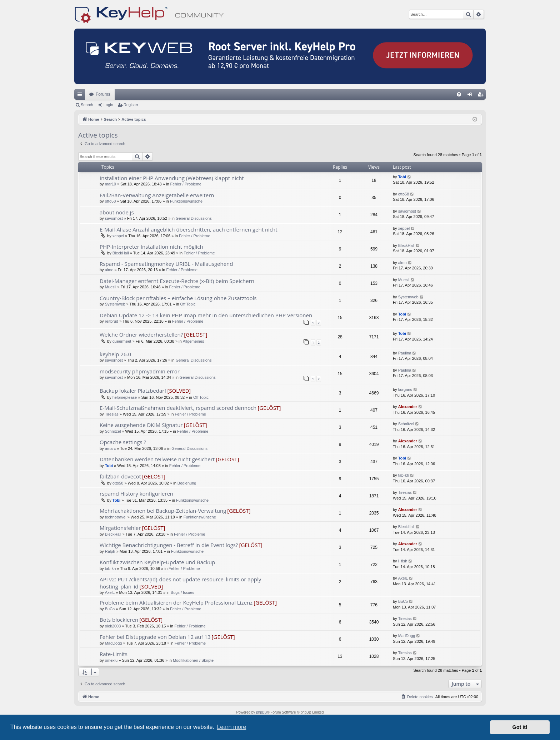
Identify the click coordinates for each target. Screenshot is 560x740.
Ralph (110, 551)
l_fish (403, 561)
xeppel (118, 236)
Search (87, 105)
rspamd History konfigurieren (136, 493)
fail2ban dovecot (120, 476)
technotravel (116, 517)
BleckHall (121, 253)
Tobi (402, 177)
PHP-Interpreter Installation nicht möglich (151, 247)
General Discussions (194, 218)
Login (108, 105)
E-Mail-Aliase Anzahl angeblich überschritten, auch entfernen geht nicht (189, 229)
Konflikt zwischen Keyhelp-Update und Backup (157, 562)
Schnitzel (113, 431)
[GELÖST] (196, 334)
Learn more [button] (231, 727)
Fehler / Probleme (186, 184)
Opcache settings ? (123, 442)
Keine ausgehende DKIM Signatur (141, 425)
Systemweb (115, 304)
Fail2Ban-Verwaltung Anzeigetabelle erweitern (157, 195)
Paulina (405, 353)
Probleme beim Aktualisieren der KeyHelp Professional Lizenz (176, 602)
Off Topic (188, 304)
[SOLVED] (179, 391)
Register (131, 105)
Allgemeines (194, 341)
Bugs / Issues (182, 592)
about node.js (117, 212)
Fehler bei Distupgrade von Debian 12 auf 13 (155, 637)
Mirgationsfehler (120, 528)
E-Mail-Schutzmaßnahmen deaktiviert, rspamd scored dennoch (178, 408)
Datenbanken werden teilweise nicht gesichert (157, 459)
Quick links (81, 96)
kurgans (405, 389)
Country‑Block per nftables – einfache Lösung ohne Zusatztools (178, 298)
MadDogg (114, 643)
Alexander (408, 407)
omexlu (111, 660)
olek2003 (113, 626)
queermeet (122, 341)
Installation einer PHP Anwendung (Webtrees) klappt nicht (172, 178)
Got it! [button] (520, 727)
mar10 (111, 184)
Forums (103, 94)
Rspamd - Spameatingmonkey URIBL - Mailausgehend (166, 264)
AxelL (110, 592)
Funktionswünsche (186, 201)
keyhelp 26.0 (115, 354)
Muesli (111, 287)
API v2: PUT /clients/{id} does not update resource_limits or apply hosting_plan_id (180, 583)
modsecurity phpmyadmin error (140, 371)
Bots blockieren (119, 620)
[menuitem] (459, 94)
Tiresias (112, 414)
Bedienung (187, 483)
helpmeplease (125, 397)
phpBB (261, 712)
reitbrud (112, 321)
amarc (111, 448)
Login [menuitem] (471, 96)
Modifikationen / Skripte (193, 660)
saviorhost (114, 218)
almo (109, 270)
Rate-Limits (114, 654)
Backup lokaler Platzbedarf (133, 391)
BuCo (110, 609)
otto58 (111, 201)
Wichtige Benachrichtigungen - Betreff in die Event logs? (169, 545)
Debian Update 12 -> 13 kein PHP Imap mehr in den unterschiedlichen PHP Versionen (206, 315)
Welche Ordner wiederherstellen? (141, 334)
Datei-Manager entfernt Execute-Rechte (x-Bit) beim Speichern (177, 281)
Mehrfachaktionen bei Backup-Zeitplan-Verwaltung (163, 511)
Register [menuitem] (482, 96)
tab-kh (404, 475)
